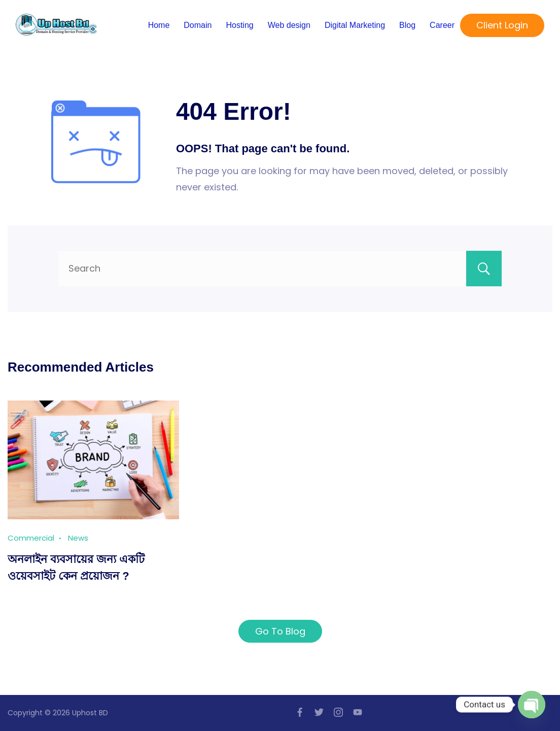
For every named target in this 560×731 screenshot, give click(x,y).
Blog (407, 25)
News (78, 538)
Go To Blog (280, 631)
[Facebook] (300, 712)
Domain (198, 25)
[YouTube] (358, 712)
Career (442, 25)
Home (159, 25)
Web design (289, 25)
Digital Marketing (355, 25)
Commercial (31, 538)
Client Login (502, 25)
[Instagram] (338, 712)
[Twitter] (319, 712)
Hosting (239, 25)
